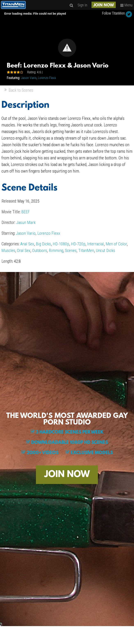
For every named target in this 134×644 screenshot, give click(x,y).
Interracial (96, 244)
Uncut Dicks (105, 251)
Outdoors (40, 251)
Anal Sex (27, 244)
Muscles (8, 251)
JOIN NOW (104, 5)
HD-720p (78, 244)
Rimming (56, 251)
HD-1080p (61, 244)
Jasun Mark (26, 223)
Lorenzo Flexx (47, 78)
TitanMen (86, 251)
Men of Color (116, 244)
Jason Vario (29, 78)
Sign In (82, 5)
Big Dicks (43, 244)
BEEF (26, 212)
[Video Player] (67, 48)
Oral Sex (24, 251)
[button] (67, 48)
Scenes (71, 251)
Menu (126, 5)
